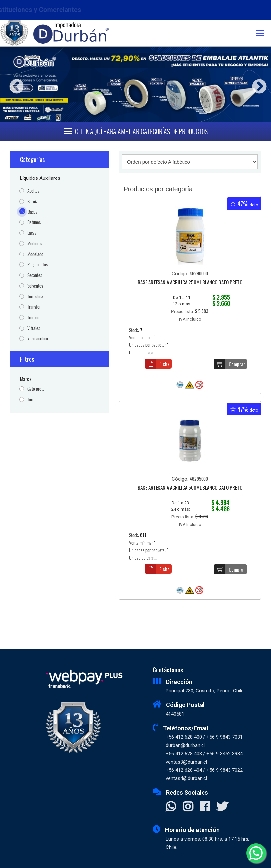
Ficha (157, 364)
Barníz (33, 201)
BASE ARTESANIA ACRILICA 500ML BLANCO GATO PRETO (190, 488)
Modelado (35, 254)
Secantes (35, 275)
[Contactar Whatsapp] (171, 807)
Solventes (35, 286)
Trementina (37, 317)
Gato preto (36, 389)
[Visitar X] (222, 807)
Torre (32, 399)
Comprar (229, 364)
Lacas (32, 233)
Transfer (34, 307)
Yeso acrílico (38, 339)
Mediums (35, 243)
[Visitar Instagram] (188, 807)
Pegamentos (38, 265)
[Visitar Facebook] (205, 807)
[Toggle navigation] (264, 34)
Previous (14, 84)
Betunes (34, 222)
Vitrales (34, 328)
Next (257, 84)
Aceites (33, 191)
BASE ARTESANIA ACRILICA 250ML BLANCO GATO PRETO (190, 283)
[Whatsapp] (256, 853)
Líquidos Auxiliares (40, 178)
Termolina (35, 296)
